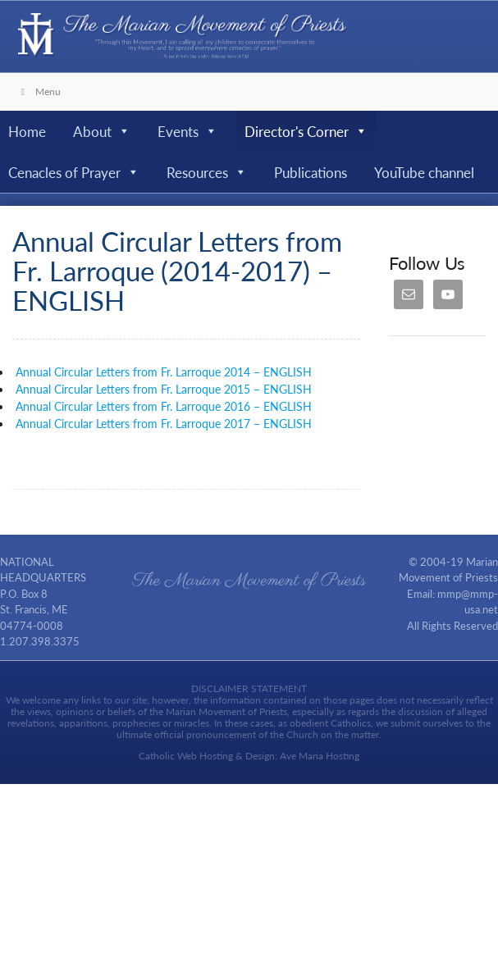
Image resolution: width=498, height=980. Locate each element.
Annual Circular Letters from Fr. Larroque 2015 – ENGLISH (162, 389)
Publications (311, 172)
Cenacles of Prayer (74, 172)
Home (27, 131)
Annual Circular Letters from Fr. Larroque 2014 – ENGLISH (164, 371)
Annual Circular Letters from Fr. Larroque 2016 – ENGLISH (162, 406)
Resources (207, 172)
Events (187, 131)
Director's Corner (306, 131)
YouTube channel (424, 172)
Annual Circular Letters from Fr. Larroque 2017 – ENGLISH (162, 423)
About (102, 131)
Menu (39, 91)
